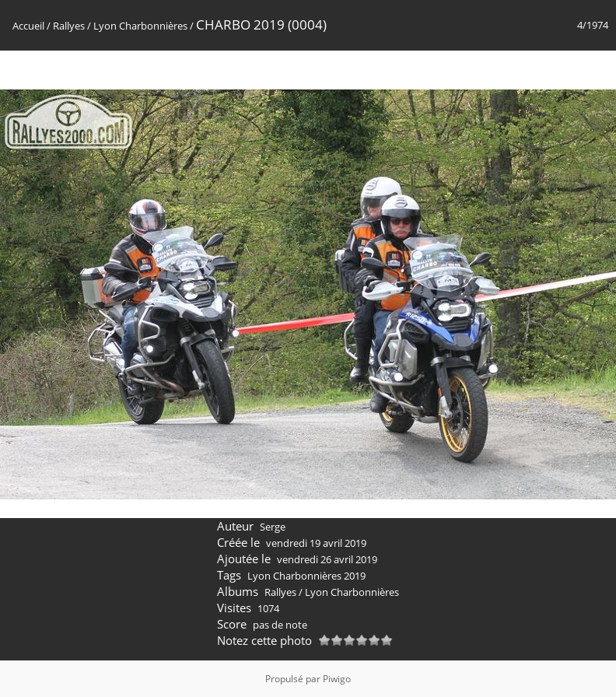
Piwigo (337, 679)
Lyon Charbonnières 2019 (306, 576)
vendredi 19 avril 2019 (316, 543)
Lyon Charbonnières (140, 26)
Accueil (28, 26)
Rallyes (69, 26)
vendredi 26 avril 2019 (327, 559)
